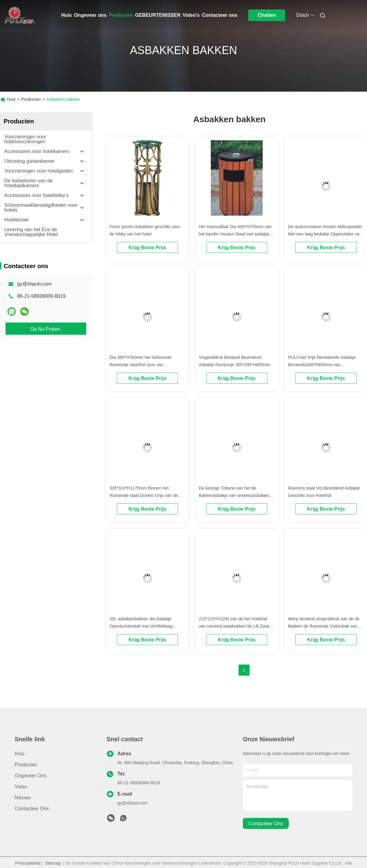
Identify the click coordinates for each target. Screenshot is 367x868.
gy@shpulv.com (34, 284)
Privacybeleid (28, 863)
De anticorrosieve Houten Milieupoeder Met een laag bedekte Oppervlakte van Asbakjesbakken (325, 234)
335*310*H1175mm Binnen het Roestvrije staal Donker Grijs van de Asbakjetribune (144, 495)
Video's (191, 15)
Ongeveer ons (90, 15)
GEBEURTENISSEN (158, 15)
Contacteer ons (220, 15)
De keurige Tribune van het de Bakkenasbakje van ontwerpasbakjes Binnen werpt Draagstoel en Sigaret (234, 495)
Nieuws (23, 798)
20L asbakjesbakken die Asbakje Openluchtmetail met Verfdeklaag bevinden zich (141, 626)
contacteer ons (266, 824)
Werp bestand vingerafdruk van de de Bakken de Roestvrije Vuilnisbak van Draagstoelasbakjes (324, 626)
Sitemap (53, 863)
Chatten (267, 15)
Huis (67, 15)
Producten (121, 15)
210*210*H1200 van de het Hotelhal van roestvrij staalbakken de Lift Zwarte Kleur (236, 626)
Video (21, 787)
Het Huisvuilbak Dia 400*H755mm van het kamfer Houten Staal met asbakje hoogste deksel (235, 234)
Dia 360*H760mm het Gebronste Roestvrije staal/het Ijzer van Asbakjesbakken (141, 365)
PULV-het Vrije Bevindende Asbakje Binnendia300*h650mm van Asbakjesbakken (322, 365)
